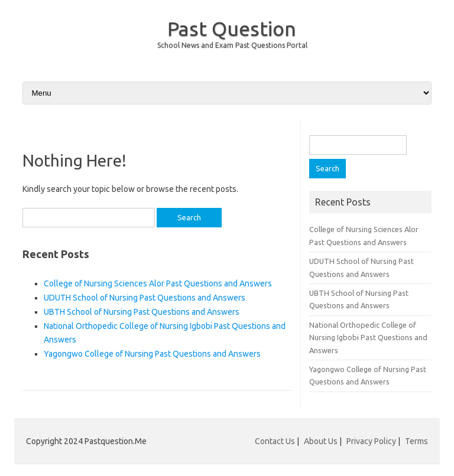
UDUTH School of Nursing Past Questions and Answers (145, 298)
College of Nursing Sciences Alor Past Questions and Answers (158, 283)
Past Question (232, 28)
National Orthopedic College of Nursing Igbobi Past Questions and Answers (368, 338)
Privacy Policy (371, 441)
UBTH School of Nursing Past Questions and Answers (142, 312)
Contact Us (275, 441)
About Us (321, 441)
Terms (416, 441)
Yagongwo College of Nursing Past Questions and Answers (152, 354)
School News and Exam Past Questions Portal (232, 45)
